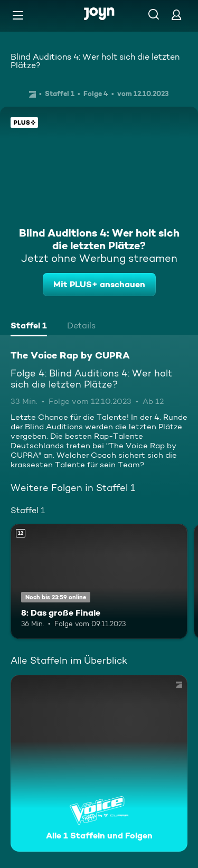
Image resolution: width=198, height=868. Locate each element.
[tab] (29, 327)
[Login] (176, 15)
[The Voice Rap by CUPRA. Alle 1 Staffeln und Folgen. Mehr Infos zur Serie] (99, 763)
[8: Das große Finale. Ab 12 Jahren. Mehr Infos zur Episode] (99, 581)
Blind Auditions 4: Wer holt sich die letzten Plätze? (95, 61)
